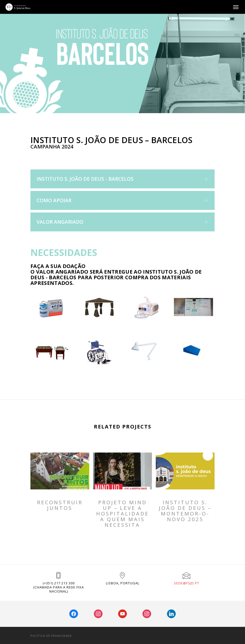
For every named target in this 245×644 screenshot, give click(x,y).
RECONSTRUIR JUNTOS (60, 505)
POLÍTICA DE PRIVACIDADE (51, 636)
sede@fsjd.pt (187, 583)
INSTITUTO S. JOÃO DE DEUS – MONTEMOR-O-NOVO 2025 (185, 511)
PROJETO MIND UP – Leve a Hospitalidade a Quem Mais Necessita (122, 514)
